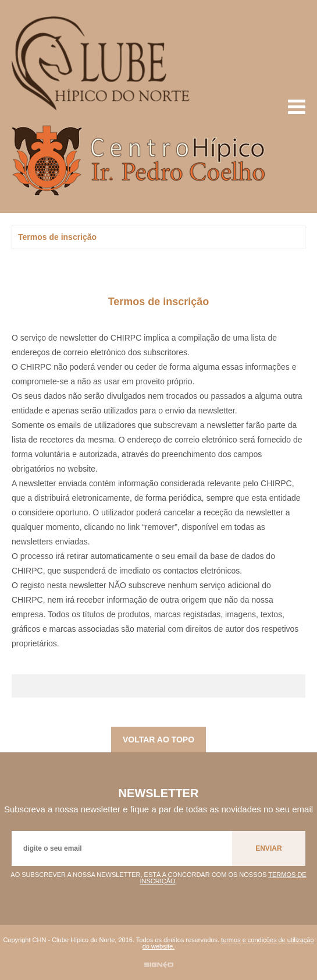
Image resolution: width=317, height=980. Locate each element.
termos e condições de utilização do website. (228, 943)
